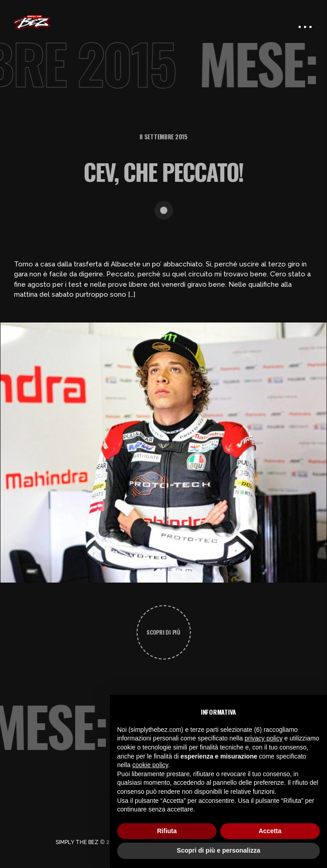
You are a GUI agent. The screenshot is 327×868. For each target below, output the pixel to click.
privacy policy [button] (264, 738)
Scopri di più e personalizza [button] (218, 850)
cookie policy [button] (150, 765)
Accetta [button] (270, 831)
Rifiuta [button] (167, 831)
